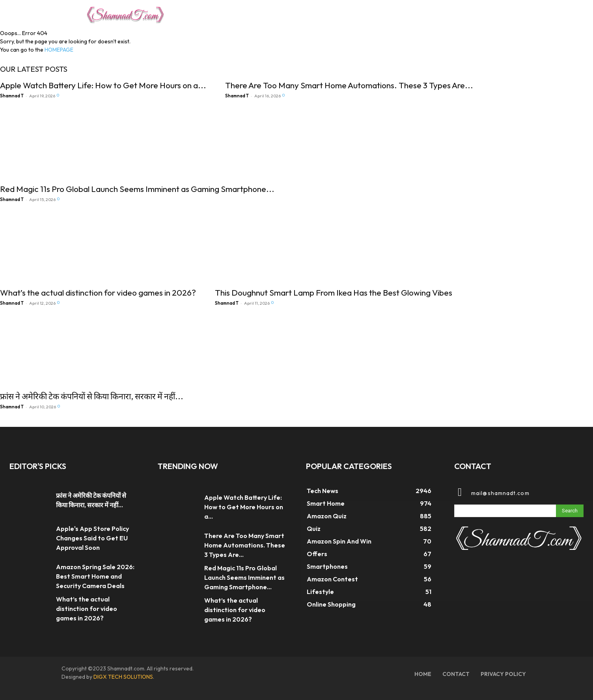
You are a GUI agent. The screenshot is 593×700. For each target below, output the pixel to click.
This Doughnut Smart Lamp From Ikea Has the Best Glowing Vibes (334, 292)
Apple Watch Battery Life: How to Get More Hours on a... (103, 85)
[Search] (570, 511)
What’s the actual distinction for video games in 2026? (98, 292)
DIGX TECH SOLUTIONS (123, 677)
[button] (498, 13)
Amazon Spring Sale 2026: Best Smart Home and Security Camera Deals (95, 576)
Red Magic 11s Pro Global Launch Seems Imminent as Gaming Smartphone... (137, 189)
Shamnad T (12, 96)
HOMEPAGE (59, 50)
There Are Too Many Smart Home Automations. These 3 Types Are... (349, 85)
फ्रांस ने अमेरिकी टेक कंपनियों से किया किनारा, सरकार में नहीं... (92, 396)
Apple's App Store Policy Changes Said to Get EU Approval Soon (92, 538)
